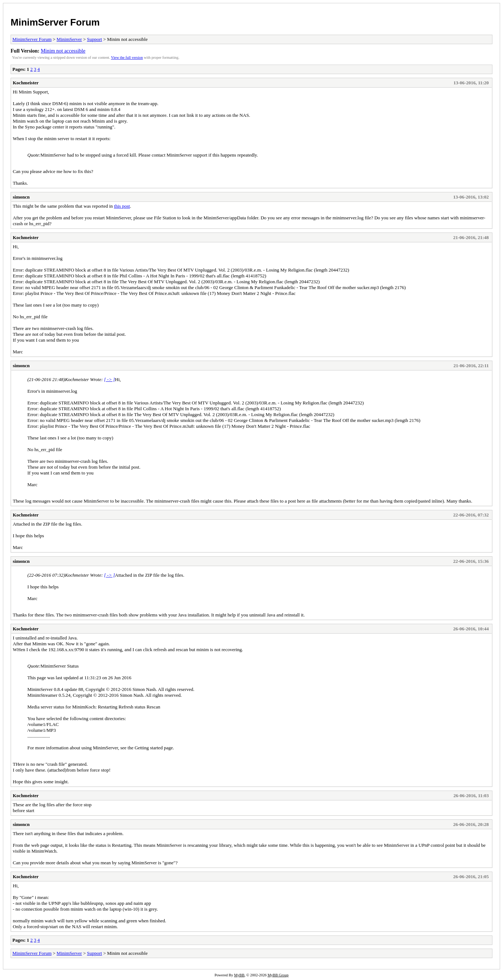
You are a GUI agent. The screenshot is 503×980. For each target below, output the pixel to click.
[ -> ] (110, 379)
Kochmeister (26, 83)
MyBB (239, 975)
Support (94, 39)
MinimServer (69, 39)
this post (122, 206)
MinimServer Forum (55, 22)
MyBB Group (278, 975)
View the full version (127, 57)
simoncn (21, 197)
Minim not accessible (63, 51)
